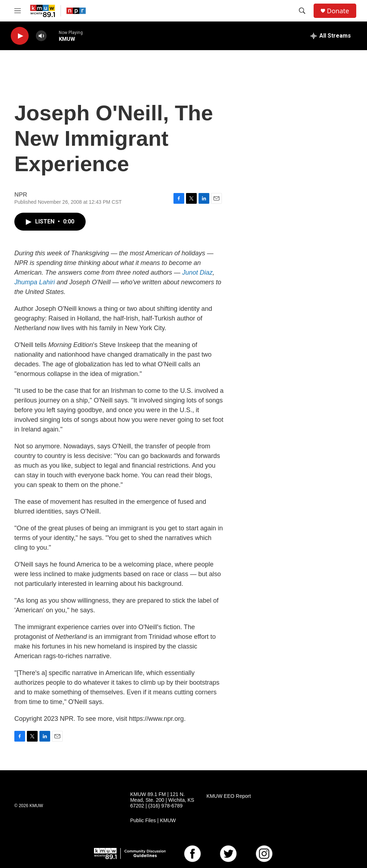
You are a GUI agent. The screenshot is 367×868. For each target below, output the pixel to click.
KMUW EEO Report (229, 796)
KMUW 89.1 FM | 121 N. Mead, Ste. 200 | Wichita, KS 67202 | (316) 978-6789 (162, 800)
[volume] (41, 36)
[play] (20, 36)
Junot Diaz (197, 273)
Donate (338, 11)
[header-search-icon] (302, 11)
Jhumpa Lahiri (35, 282)
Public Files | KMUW (153, 821)
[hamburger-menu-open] (18, 11)
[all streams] (331, 36)
